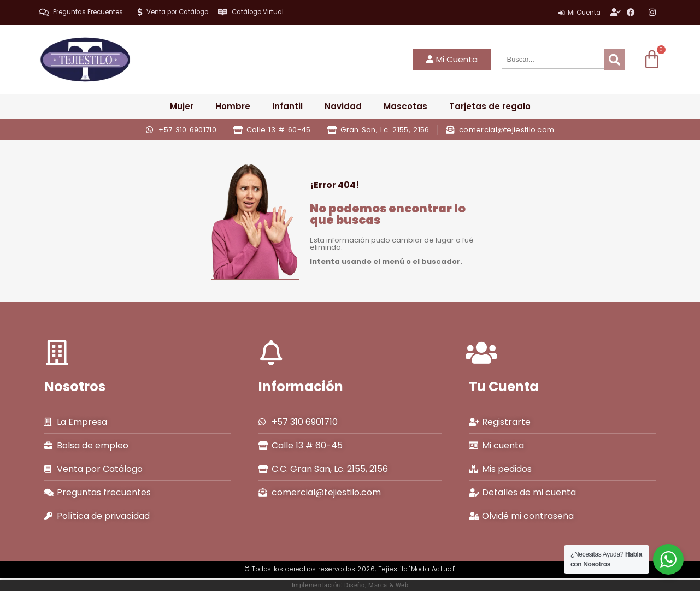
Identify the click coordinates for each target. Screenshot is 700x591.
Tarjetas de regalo (490, 106)
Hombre (233, 106)
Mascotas (405, 106)
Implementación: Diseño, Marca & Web (350, 585)
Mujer (182, 106)
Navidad (343, 106)
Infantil (287, 106)
